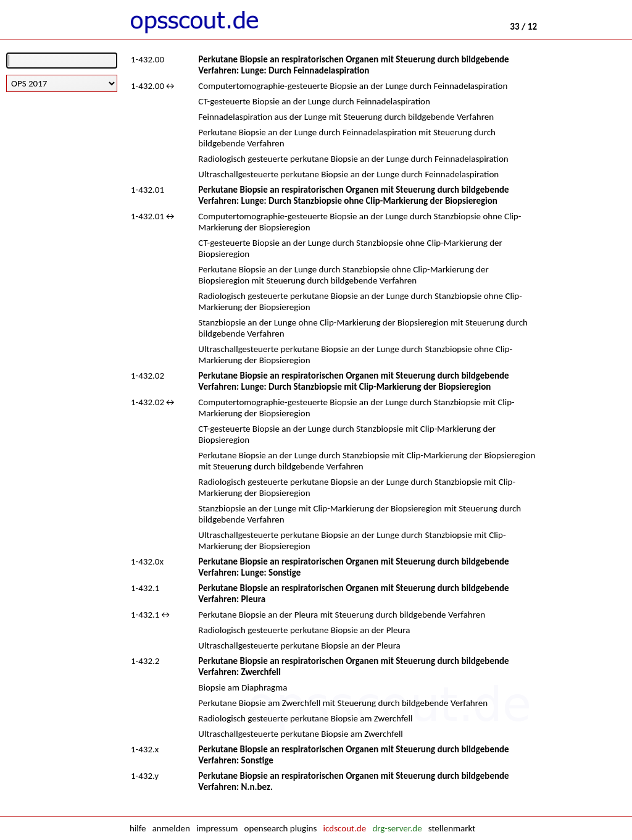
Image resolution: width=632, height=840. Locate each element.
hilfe (138, 828)
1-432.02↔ (153, 402)
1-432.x (145, 749)
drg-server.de (397, 828)
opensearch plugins (281, 828)
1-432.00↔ (153, 86)
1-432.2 (145, 661)
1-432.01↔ (153, 216)
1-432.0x (147, 561)
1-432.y (145, 776)
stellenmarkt (452, 828)
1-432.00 (148, 59)
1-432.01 (148, 190)
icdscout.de (345, 828)
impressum (217, 828)
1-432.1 (145, 588)
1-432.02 (148, 376)
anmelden (171, 828)
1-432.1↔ (151, 615)
